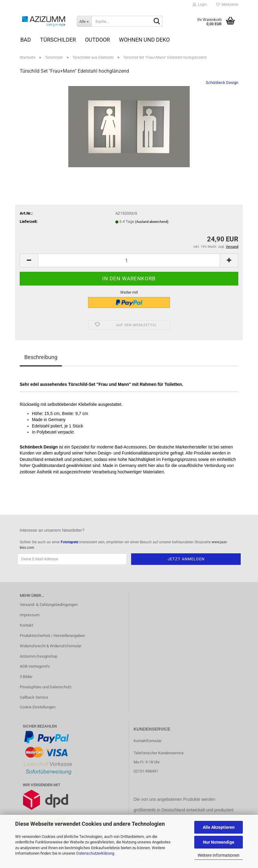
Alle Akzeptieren (219, 827)
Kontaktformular (148, 741)
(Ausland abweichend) (152, 222)
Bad (26, 40)
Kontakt (26, 625)
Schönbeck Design (222, 83)
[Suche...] (84, 21)
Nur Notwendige (219, 842)
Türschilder (58, 40)
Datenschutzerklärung (95, 853)
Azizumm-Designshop (39, 656)
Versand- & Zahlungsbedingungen (49, 605)
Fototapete (70, 542)
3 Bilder (26, 677)
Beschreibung (41, 357)
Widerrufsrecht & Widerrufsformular (51, 646)
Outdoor (97, 40)
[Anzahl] (129, 260)
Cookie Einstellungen (38, 707)
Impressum (30, 615)
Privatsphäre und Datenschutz (46, 687)
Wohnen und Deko (144, 40)
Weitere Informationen (219, 855)
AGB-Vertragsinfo (35, 666)
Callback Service (34, 697)
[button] (29, 260)
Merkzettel (227, 5)
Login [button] (200, 5)
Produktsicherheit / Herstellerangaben (52, 636)
